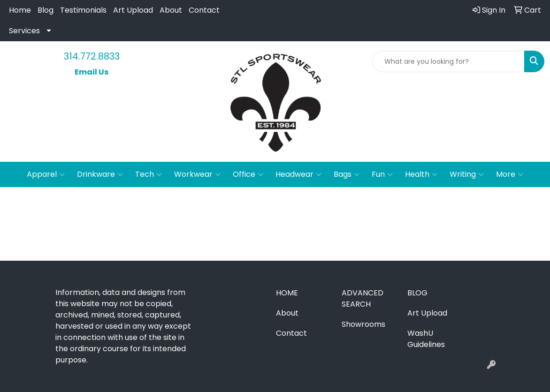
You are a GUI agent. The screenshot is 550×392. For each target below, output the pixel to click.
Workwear (197, 174)
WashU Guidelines (426, 339)
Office (248, 174)
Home (20, 10)
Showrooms (363, 324)
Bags (347, 174)
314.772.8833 (92, 56)
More (510, 174)
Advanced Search (363, 298)
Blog (46, 10)
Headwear (298, 174)
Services (24, 31)
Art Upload (133, 10)
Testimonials (83, 10)
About (171, 10)
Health (421, 174)
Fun (382, 174)
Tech (149, 174)
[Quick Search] (448, 61)
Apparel (46, 174)
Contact (204, 10)
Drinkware (100, 174)
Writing (467, 174)
